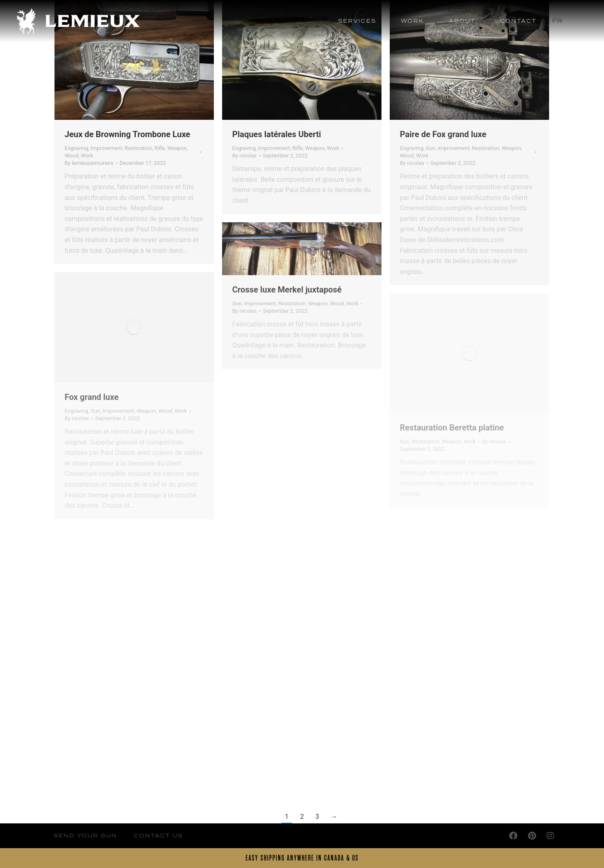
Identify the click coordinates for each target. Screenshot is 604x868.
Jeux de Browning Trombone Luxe (128, 134)
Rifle (160, 148)
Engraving (77, 148)
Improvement (106, 148)
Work (87, 156)
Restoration (138, 148)
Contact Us (158, 836)
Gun (430, 148)
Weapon (177, 148)
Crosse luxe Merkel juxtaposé (287, 290)
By (89, 163)
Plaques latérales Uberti (277, 134)
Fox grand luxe (92, 397)
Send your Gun (85, 836)
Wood (72, 156)
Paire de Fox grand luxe (443, 134)
